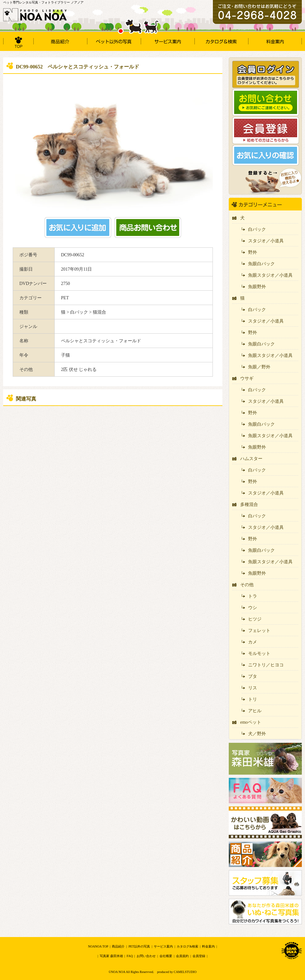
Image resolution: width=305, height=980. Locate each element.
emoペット (251, 722)
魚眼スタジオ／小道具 (270, 275)
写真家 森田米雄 (111, 956)
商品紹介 (118, 946)
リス (253, 688)
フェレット (259, 631)
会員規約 (182, 956)
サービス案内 (163, 946)
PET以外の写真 (139, 946)
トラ (253, 596)
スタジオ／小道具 (266, 241)
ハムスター (251, 459)
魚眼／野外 (259, 367)
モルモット (259, 653)
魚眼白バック (261, 264)
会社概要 (166, 956)
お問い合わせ (146, 956)
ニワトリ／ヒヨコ (266, 665)
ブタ (253, 676)
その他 (247, 585)
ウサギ (247, 378)
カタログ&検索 (187, 946)
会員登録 (199, 956)
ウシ (253, 608)
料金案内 (208, 946)
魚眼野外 (257, 287)
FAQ (130, 956)
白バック (257, 229)
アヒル (255, 711)
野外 (253, 252)
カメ (253, 642)
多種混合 (249, 504)
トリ (253, 699)
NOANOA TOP (98, 946)
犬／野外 (257, 734)
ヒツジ (255, 619)
